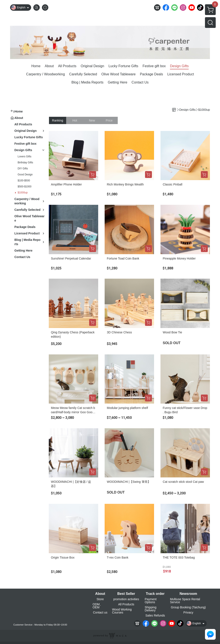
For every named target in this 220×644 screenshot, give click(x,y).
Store (100, 599)
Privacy (188, 612)
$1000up (23, 193)
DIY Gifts (23, 169)
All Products (126, 604)
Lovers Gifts (24, 156)
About (100, 594)
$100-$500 (24, 181)
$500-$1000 (24, 187)
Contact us (100, 612)
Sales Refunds (155, 615)
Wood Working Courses (122, 611)
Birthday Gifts (25, 163)
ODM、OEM (98, 606)
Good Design (25, 175)
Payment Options (150, 601)
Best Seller (126, 594)
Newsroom (188, 594)
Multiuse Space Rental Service (185, 601)
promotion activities (126, 599)
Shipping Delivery (150, 609)
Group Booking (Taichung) (188, 607)
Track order (155, 594)
